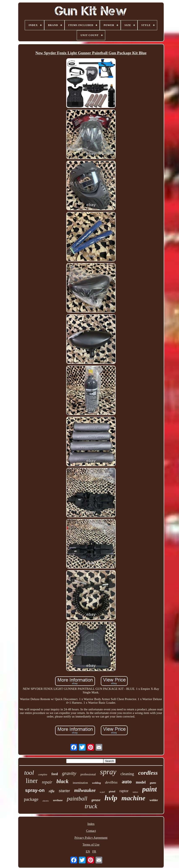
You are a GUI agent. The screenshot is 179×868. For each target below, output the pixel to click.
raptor (124, 791)
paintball (77, 799)
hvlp (111, 798)
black (62, 781)
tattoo (135, 792)
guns (153, 783)
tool (29, 773)
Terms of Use (91, 845)
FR (94, 851)
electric (46, 801)
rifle (52, 791)
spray (108, 772)
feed (54, 774)
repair (47, 782)
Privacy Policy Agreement (91, 838)
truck (91, 806)
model (141, 782)
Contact (91, 831)
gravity (69, 773)
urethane (58, 800)
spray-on (35, 790)
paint (150, 789)
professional (88, 774)
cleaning (127, 774)
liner (32, 781)
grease (96, 800)
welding (96, 783)
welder (154, 800)
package (31, 799)
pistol (112, 791)
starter (64, 791)
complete (43, 775)
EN (88, 851)
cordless (148, 773)
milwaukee (85, 790)
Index (91, 824)
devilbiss (111, 782)
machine (133, 798)
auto (127, 782)
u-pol (102, 792)
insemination (80, 783)
